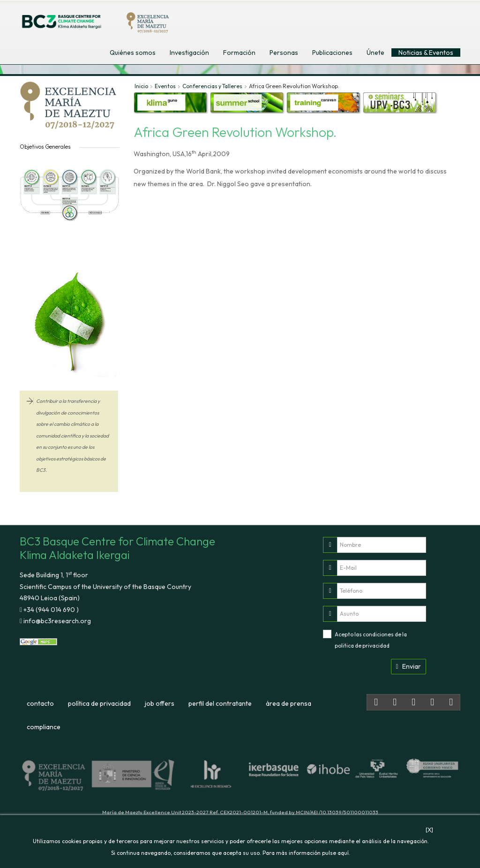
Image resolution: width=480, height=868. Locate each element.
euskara (432, 18)
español (410, 18)
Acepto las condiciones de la (371, 640)
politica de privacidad (362, 645)
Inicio (141, 86)
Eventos (165, 86)
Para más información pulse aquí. (306, 853)
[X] (429, 830)
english (389, 18)
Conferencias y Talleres (212, 86)
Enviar (409, 666)
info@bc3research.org (56, 621)
